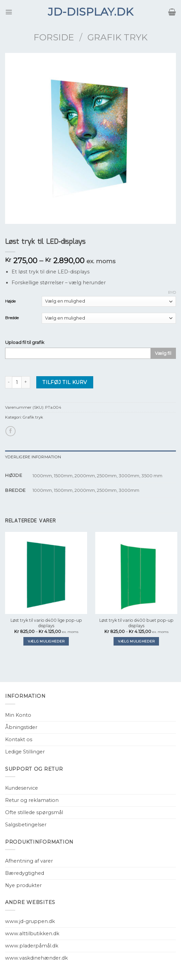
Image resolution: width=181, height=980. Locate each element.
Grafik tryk (117, 37)
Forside (54, 37)
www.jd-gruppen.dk (30, 921)
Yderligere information (33, 457)
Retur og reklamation (32, 800)
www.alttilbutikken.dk (32, 934)
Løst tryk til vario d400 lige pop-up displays (46, 623)
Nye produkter (23, 885)
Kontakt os (19, 739)
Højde (10, 301)
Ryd (172, 292)
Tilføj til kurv (65, 382)
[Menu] (9, 12)
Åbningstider (21, 727)
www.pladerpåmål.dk (32, 946)
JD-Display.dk (90, 12)
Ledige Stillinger (25, 752)
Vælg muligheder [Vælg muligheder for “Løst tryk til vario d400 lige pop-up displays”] (46, 641)
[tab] (90, 457)
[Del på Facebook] (11, 431)
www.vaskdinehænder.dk (36, 958)
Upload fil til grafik (25, 342)
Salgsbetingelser (26, 825)
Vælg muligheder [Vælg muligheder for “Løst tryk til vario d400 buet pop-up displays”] (136, 641)
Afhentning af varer (29, 861)
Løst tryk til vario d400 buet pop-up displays (136, 623)
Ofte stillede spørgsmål (34, 812)
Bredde (12, 318)
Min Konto (18, 715)
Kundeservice (22, 788)
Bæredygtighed (25, 873)
